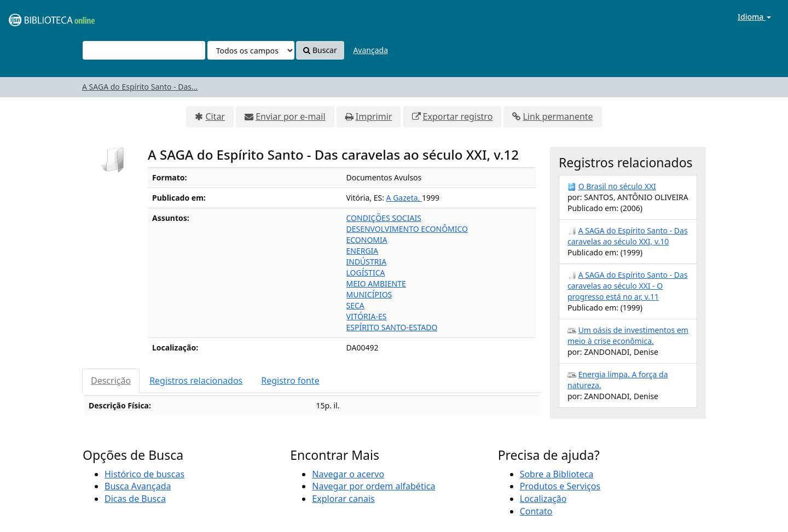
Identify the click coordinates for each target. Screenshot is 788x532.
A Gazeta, (404, 198)
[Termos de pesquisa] (144, 50)
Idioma (754, 17)
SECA (355, 305)
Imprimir (374, 116)
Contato (536, 511)
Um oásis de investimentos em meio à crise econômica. (628, 335)
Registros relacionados (196, 381)
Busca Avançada (138, 486)
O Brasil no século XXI (617, 186)
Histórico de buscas (144, 474)
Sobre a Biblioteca (557, 474)
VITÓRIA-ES (367, 316)
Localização (543, 499)
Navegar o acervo (348, 474)
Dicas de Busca (135, 499)
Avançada (370, 50)
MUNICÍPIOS (369, 294)
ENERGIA (363, 251)
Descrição (111, 381)
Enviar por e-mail (290, 116)
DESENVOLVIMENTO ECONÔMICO (407, 229)
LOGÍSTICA (366, 273)
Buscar (320, 50)
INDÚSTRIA (367, 262)
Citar (215, 116)
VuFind (35, 17)
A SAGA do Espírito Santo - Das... (140, 87)
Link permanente (558, 116)
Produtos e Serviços (560, 486)
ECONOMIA (367, 240)
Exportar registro (458, 116)
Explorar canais (343, 499)
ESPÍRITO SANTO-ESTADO (392, 327)
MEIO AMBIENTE (376, 283)
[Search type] (251, 50)
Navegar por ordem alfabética (373, 486)
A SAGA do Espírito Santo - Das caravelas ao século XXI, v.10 (628, 236)
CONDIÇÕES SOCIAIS (384, 218)
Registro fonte (290, 381)
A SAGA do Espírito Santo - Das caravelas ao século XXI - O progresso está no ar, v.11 (628, 286)
